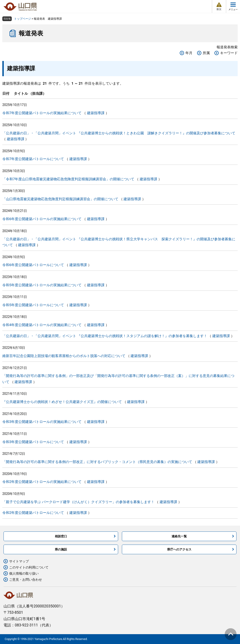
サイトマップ (19, 561)
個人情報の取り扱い (24, 573)
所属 (206, 53)
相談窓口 (61, 536)
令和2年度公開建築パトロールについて (33, 513)
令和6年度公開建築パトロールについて (33, 265)
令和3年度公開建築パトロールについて (33, 442)
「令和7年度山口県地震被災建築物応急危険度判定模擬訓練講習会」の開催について (68, 179)
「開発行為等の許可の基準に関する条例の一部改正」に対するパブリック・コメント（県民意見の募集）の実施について (97, 462)
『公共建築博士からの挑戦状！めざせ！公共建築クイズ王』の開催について (62, 402)
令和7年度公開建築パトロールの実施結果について (42, 113)
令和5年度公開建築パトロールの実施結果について (42, 285)
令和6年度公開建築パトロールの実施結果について (42, 219)
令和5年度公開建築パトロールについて (33, 305)
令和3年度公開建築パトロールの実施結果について (42, 422)
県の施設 (61, 549)
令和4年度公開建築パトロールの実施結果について (42, 325)
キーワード (229, 53)
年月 (189, 53)
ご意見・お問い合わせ (26, 580)
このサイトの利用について (29, 567)
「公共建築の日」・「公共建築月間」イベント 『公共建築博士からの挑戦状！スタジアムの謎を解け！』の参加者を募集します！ (105, 336)
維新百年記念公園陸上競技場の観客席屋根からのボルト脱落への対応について (64, 356)
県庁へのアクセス (179, 549)
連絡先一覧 (179, 536)
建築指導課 (96, 113)
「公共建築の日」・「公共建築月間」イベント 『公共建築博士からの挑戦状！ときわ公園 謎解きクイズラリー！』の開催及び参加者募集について (119, 133)
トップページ (22, 19)
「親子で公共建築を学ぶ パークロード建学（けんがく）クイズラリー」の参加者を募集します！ (78, 502)
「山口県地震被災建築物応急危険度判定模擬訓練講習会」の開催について (60, 199)
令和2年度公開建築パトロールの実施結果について (42, 482)
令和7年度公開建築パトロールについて (33, 159)
